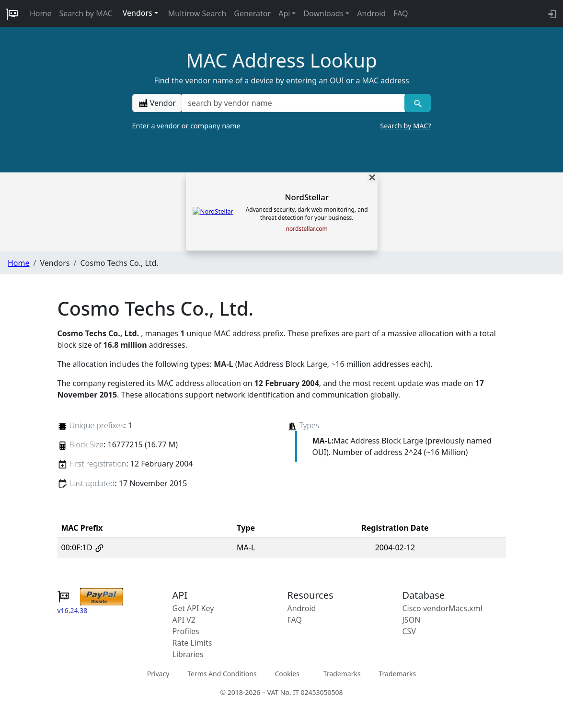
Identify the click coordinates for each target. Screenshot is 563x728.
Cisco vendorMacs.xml (442, 608)
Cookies (287, 674)
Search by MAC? (405, 126)
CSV (409, 631)
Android (371, 13)
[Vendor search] (418, 103)
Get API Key (193, 608)
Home (41, 13)
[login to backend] (551, 13)
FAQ (401, 13)
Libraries (188, 654)
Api (284, 13)
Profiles (186, 631)
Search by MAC (86, 13)
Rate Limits (192, 643)
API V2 (184, 620)
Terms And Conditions (222, 674)
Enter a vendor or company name (282, 126)
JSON (412, 620)
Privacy (158, 674)
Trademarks (342, 674)
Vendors (138, 13)
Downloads (323, 13)
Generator (252, 13)
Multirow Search (197, 13)
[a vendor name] (293, 103)
